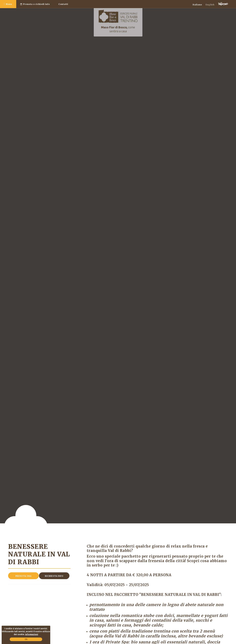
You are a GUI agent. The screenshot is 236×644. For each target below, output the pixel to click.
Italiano (197, 5)
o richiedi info (35, 4)
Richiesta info (54, 576)
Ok (26, 639)
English (210, 5)
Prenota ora (24, 576)
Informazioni (32, 634)
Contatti (63, 4)
